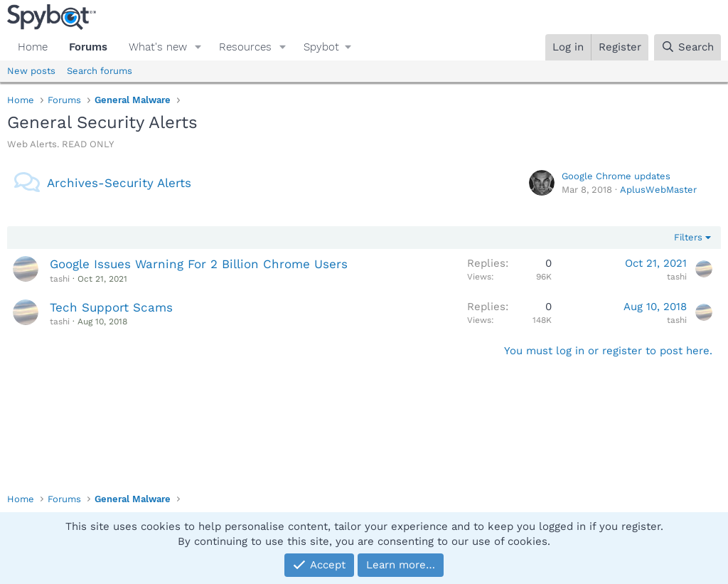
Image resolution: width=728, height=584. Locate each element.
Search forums (100, 71)
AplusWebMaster (658, 190)
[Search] (687, 47)
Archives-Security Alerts (119, 183)
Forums (88, 47)
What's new (158, 47)
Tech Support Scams (111, 307)
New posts (31, 71)
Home (33, 47)
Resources (245, 47)
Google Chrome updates (616, 176)
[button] (198, 47)
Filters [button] (688, 237)
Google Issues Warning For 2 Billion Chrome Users (199, 264)
